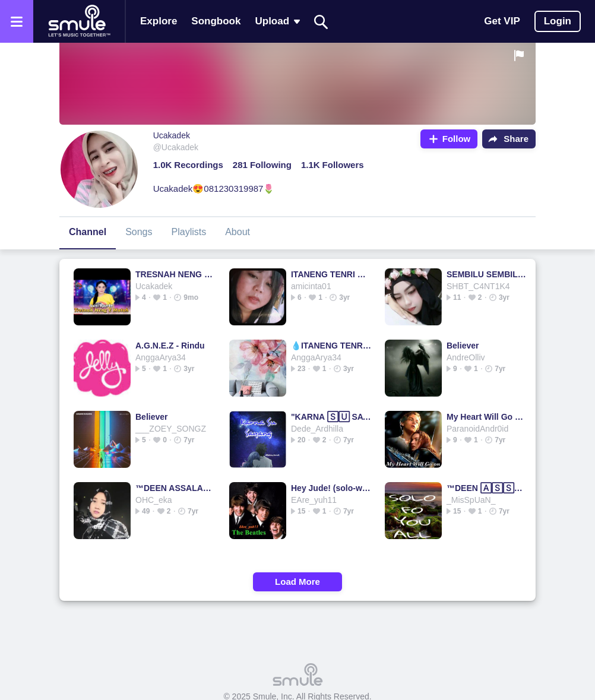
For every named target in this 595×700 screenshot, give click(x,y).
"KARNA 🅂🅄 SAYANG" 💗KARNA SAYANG (331, 417)
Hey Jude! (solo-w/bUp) (331, 488)
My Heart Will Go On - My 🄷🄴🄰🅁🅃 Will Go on (487, 417)
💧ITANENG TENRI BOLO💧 (331, 346)
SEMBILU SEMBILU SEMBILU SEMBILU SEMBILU (487, 274)
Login (558, 21)
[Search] (321, 22)
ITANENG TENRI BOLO (331, 274)
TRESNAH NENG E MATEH (175, 274)
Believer (463, 346)
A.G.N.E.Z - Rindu (170, 346)
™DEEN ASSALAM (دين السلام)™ (175, 488)
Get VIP (502, 21)
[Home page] (79, 21)
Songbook (216, 21)
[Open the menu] (17, 21)
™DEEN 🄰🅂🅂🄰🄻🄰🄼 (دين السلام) (487, 488)
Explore (159, 21)
